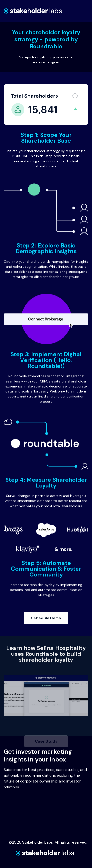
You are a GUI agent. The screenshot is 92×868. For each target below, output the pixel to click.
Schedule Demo (50, 622)
